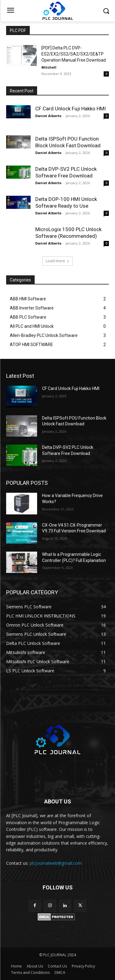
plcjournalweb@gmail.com (56, 863)
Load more (57, 261)
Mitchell (49, 67)
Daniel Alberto (48, 116)
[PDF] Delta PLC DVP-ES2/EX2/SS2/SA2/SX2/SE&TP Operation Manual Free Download (74, 54)
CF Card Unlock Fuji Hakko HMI (71, 109)
